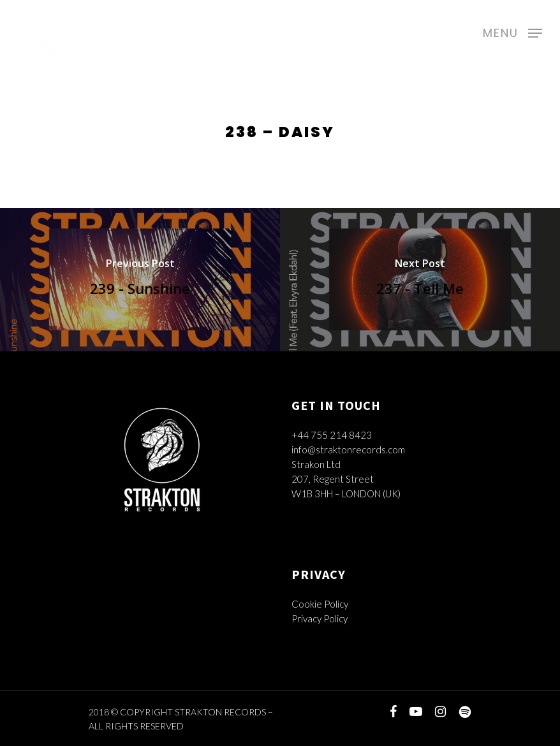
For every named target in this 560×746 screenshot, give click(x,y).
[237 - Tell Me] (420, 280)
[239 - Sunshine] (140, 280)
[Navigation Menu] (512, 31)
